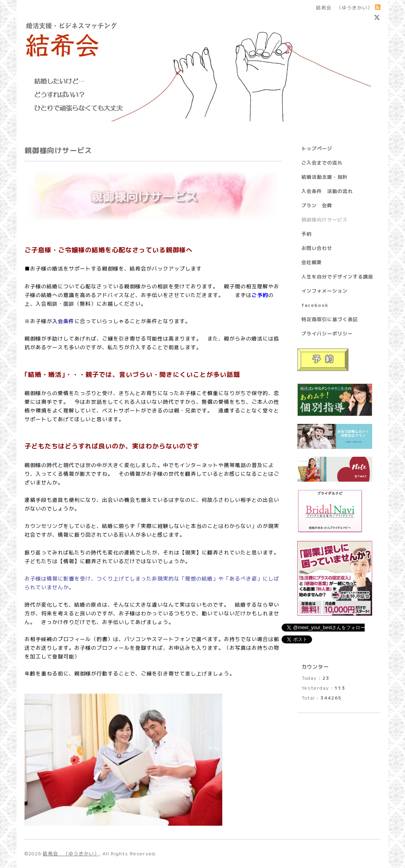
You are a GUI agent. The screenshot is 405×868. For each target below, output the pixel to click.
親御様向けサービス (325, 220)
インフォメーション (325, 291)
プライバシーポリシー (327, 334)
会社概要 (312, 262)
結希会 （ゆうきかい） (71, 854)
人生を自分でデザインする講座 (337, 277)
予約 (307, 234)
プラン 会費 (317, 205)
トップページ (317, 148)
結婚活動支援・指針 (325, 177)
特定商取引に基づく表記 (330, 319)
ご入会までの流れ (322, 163)
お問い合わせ (317, 248)
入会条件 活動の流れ (327, 191)
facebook (315, 305)
